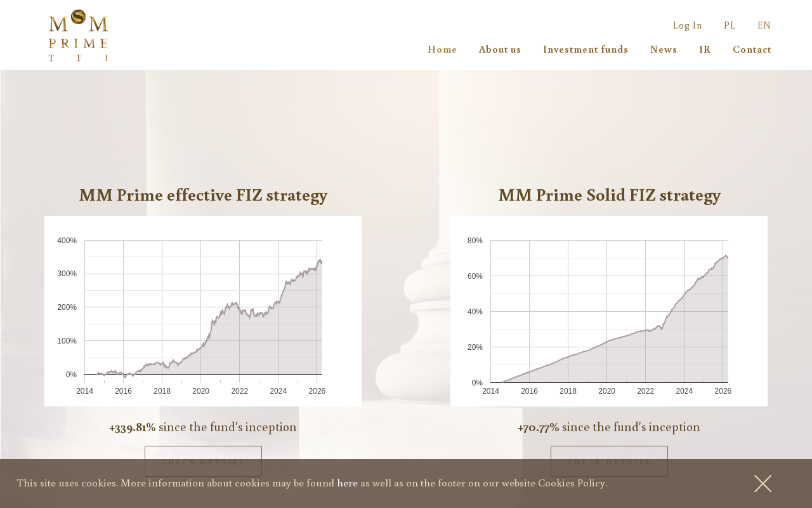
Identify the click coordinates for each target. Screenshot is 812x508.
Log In (688, 25)
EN (764, 25)
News (664, 49)
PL (730, 25)
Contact (752, 49)
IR (705, 49)
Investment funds (586, 49)
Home (442, 49)
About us (500, 49)
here (347, 482)
